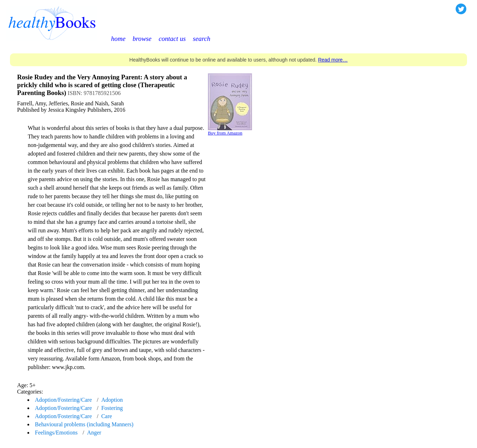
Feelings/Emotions (56, 433)
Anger (94, 433)
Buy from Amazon (225, 133)
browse (142, 39)
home (118, 39)
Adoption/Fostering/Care (63, 400)
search (202, 39)
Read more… (333, 60)
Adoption (112, 400)
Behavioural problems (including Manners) (84, 424)
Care (106, 416)
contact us (172, 39)
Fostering (112, 408)
